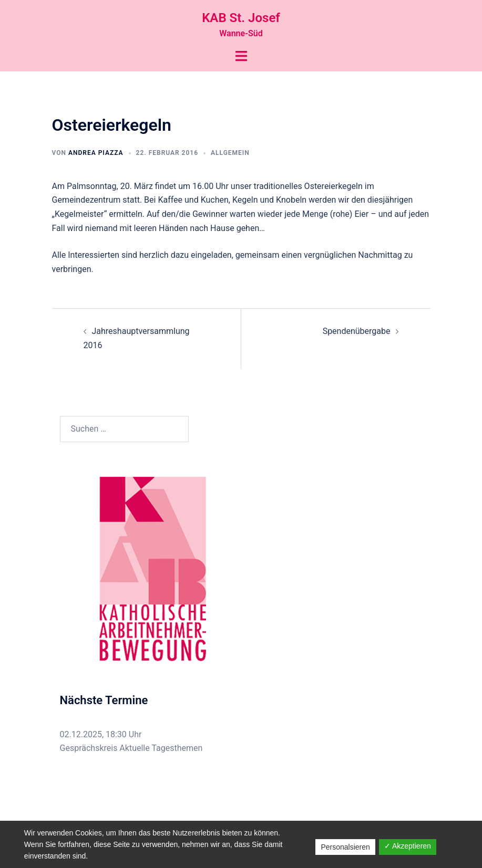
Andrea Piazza (96, 153)
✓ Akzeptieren (408, 846)
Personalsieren (345, 847)
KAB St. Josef (241, 18)
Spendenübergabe (357, 331)
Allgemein (230, 153)
